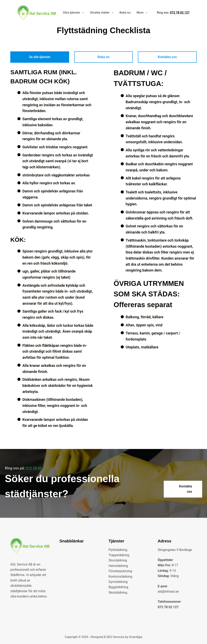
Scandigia (136, 637)
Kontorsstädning (120, 576)
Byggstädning (118, 587)
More (143, 13)
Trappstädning (119, 555)
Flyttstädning (118, 550)
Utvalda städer (102, 13)
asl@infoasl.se (168, 591)
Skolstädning (118, 593)
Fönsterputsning (120, 571)
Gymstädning (118, 582)
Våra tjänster (74, 13)
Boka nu (125, 13)
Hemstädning (118, 566)
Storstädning (118, 560)
